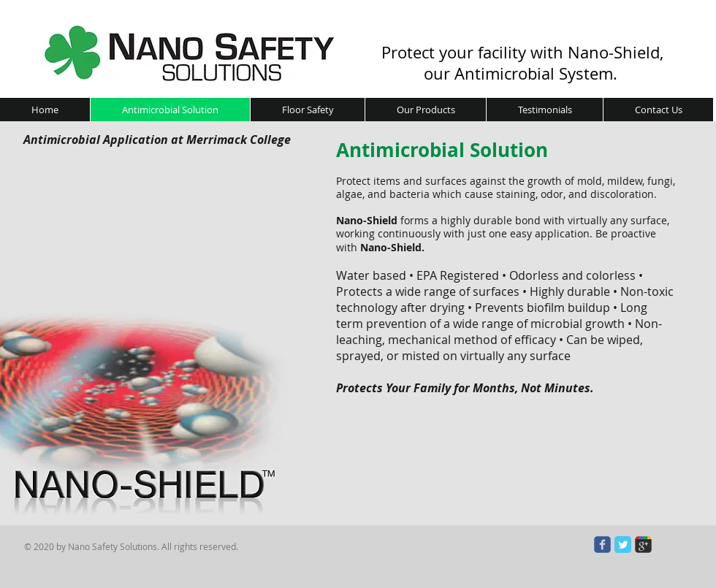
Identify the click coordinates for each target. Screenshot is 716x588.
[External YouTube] (172, 278)
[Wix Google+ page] (643, 545)
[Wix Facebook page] (602, 545)
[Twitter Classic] (623, 545)
